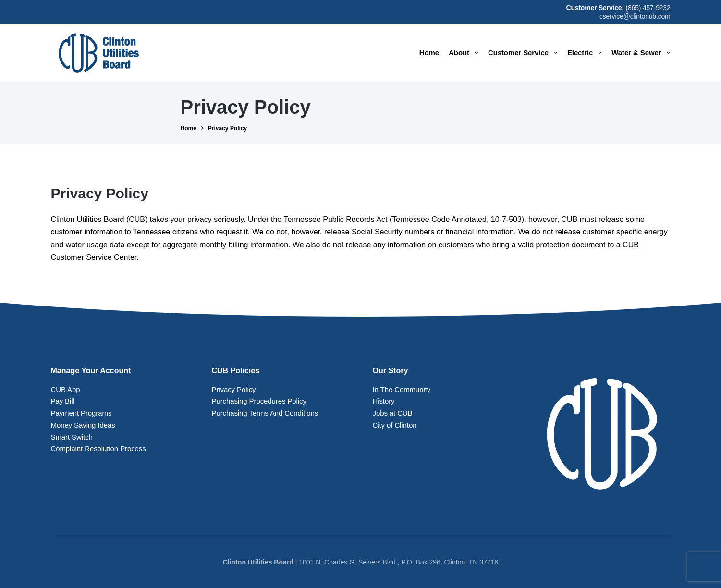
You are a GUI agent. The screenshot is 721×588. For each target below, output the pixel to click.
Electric (587, 53)
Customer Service (525, 53)
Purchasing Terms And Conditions (265, 413)
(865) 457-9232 (648, 8)
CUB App (66, 389)
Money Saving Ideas (83, 425)
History (384, 401)
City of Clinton (395, 425)
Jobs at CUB (393, 413)
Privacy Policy (234, 389)
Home (429, 53)
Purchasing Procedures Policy (259, 401)
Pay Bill (63, 401)
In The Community (402, 389)
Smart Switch (72, 437)
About (465, 53)
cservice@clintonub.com (635, 16)
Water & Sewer (641, 53)
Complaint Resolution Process (98, 448)
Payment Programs (81, 413)
